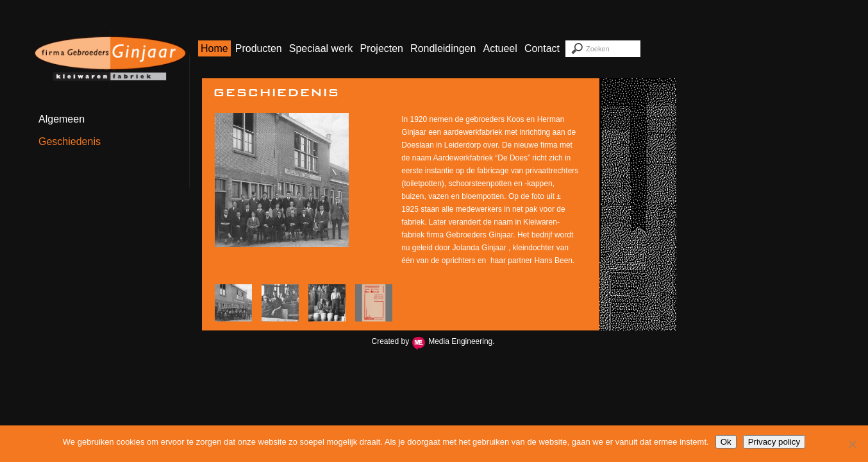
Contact (542, 48)
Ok (726, 442)
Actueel (500, 48)
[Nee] (852, 444)
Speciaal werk (321, 48)
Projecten (381, 48)
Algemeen (62, 119)
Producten (259, 48)
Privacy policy (774, 442)
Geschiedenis (70, 141)
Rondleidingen (443, 48)
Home (214, 48)
